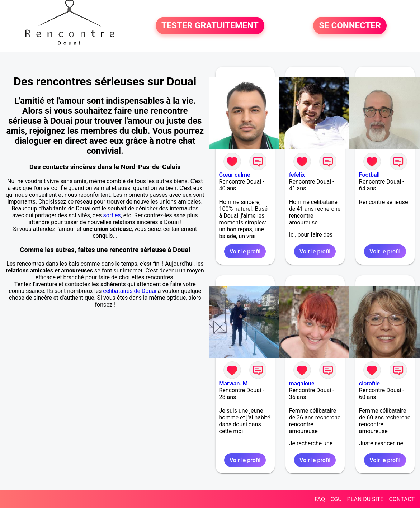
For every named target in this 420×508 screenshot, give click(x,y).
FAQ (320, 499)
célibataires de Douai (130, 291)
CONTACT (402, 499)
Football (369, 175)
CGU (336, 499)
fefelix (297, 175)
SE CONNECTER (350, 26)
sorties (112, 215)
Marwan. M (233, 383)
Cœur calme (235, 175)
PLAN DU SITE (365, 499)
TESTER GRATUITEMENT (210, 26)
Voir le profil (245, 251)
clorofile (369, 383)
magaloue (302, 383)
